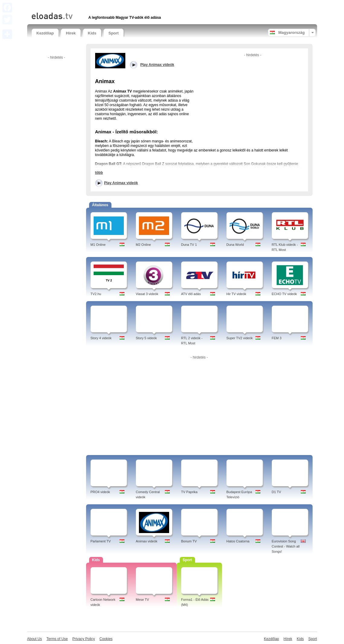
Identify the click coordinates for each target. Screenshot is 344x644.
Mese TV (143, 600)
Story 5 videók (146, 338)
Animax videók (147, 541)
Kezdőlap (45, 33)
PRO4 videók (100, 492)
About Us (35, 639)
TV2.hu (96, 294)
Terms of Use (57, 639)
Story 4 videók (101, 338)
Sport (114, 33)
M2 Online (143, 245)
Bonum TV (189, 541)
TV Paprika (189, 492)
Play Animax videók (121, 183)
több (99, 173)
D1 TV (276, 492)
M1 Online (98, 245)
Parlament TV (101, 541)
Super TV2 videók (240, 338)
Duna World (235, 245)
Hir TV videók (236, 294)
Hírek (71, 33)
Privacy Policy (84, 639)
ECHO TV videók (285, 294)
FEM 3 (277, 338)
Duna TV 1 (189, 245)
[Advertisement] (102, 5)
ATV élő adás (191, 294)
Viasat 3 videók (147, 294)
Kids (92, 33)
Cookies (106, 639)
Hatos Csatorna (238, 541)
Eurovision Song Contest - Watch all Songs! (286, 546)
